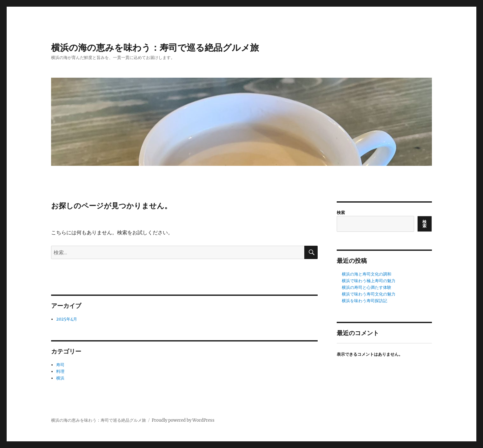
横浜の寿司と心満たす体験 (367, 287)
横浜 (60, 378)
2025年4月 (67, 319)
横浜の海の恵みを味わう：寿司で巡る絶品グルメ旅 (155, 48)
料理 (60, 371)
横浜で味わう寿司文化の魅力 (369, 294)
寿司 (60, 365)
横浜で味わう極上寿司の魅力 (369, 281)
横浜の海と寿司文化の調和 (367, 274)
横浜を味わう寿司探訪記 (364, 301)
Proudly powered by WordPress (183, 420)
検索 (341, 213)
